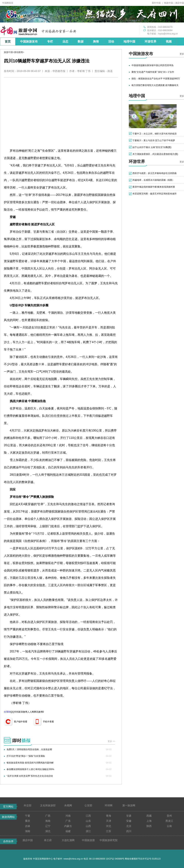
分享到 (7, 712)
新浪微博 (23, 712)
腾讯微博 (38, 712)
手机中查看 (48, 722)
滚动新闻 (18, 52)
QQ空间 (14, 712)
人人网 (31, 712)
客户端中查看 (21, 722)
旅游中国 (8, 52)
